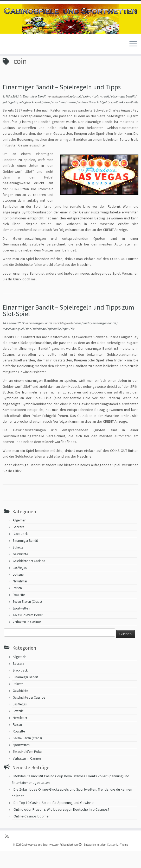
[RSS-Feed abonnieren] (9, 853)
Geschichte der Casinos (29, 578)
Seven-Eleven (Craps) (27, 619)
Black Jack (20, 551)
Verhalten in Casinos (27, 639)
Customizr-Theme (117, 861)
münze (71, 119)
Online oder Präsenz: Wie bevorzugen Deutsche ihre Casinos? (61, 826)
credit (105, 113)
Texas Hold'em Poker (28, 632)
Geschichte (20, 571)
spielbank (117, 119)
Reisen (17, 605)
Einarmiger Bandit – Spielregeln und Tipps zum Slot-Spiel (68, 328)
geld (6, 119)
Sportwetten (21, 626)
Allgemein (20, 537)
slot (28, 346)
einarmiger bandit (123, 113)
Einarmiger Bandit (35, 113)
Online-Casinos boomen (32, 833)
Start (7, 66)
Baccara (18, 544)
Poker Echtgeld (99, 119)
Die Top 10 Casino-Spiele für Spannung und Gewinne (54, 820)
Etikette (18, 565)
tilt (72, 346)
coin (97, 113)
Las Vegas (20, 585)
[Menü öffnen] (133, 44)
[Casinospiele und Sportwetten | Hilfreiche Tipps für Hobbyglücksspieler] (70, 19)
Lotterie (18, 592)
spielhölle (54, 346)
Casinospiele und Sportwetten (40, 861)
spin (66, 346)
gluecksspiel (33, 119)
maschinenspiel (13, 346)
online (82, 119)
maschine (58, 119)
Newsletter (20, 598)
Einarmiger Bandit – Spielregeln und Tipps (62, 104)
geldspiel (17, 119)
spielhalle (132, 119)
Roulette (19, 612)
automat (75, 113)
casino (87, 113)
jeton (46, 119)
